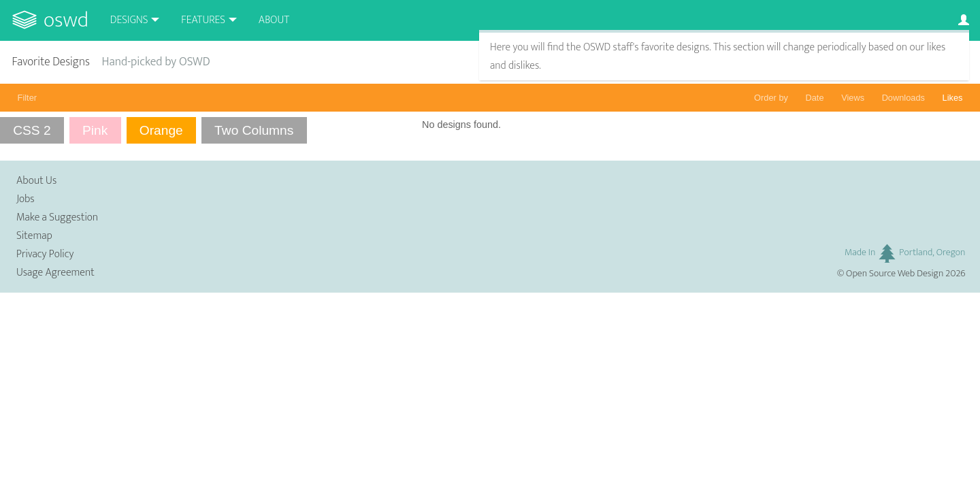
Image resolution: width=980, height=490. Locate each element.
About (274, 20)
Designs (129, 20)
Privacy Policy (45, 254)
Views (853, 98)
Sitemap (34, 236)
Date (815, 98)
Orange (161, 130)
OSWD (66, 20)
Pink (95, 130)
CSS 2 (32, 130)
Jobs (26, 199)
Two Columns (254, 130)
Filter (27, 98)
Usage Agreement (55, 273)
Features (203, 20)
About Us (36, 181)
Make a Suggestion (57, 217)
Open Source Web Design (895, 274)
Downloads (903, 98)
